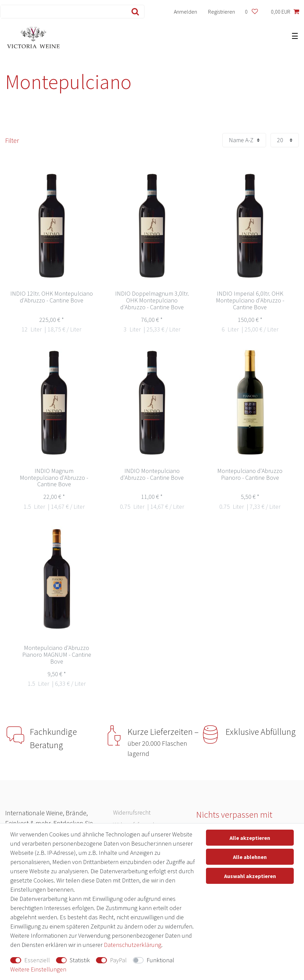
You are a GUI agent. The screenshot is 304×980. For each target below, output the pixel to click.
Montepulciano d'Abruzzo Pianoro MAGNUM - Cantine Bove (57, 655)
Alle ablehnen (250, 857)
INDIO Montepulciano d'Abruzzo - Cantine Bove (152, 474)
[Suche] (134, 12)
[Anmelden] (186, 12)
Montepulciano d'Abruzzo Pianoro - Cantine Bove (250, 474)
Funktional (160, 960)
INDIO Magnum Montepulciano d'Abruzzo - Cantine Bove (54, 478)
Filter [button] (12, 140)
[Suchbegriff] (62, 12)
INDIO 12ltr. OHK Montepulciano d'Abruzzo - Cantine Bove (52, 297)
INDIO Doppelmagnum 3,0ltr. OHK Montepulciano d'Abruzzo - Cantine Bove (152, 301)
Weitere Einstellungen (38, 969)
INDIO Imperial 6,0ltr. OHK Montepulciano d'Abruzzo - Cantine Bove (250, 301)
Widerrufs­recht (132, 812)
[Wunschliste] (251, 12)
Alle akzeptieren (250, 838)
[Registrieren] (222, 12)
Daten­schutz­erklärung (133, 945)
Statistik (80, 960)
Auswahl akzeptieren (250, 876)
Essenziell (37, 960)
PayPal (118, 960)
